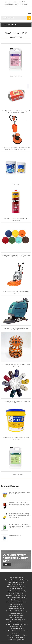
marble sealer (24, 631)
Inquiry (7, 564)
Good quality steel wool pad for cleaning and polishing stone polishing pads (16, 112)
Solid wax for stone (16, 76)
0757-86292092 (23, 4)
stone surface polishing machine (16, 611)
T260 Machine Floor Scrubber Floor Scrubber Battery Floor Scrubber (16, 329)
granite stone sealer (16, 618)
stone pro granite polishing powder (16, 624)
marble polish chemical (11, 631)
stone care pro (16, 633)
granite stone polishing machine (16, 595)
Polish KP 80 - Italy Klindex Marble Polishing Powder (20, 493)
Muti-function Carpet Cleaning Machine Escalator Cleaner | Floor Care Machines (20, 515)
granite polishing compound (16, 591)
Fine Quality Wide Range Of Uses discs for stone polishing (16, 366)
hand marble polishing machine (16, 635)
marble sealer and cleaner (16, 606)
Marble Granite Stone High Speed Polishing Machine (16, 292)
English (8, 2)
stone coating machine (16, 578)
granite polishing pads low (16, 640)
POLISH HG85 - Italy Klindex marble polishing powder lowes (16, 439)
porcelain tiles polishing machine (16, 602)
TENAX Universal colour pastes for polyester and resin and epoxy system (16, 402)
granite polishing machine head (16, 598)
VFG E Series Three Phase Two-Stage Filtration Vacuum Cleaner (20, 504)
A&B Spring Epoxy (16, 184)
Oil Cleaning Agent (15, 535)
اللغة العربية (22, 2)
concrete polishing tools (16, 637)
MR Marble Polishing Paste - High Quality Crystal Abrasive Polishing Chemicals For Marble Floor (20, 526)
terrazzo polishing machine (16, 609)
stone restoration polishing (16, 582)
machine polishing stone (16, 600)
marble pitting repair (16, 613)
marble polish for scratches (16, 584)
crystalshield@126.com (10, 4)
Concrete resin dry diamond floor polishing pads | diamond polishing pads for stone (16, 256)
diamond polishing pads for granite (16, 580)
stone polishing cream (16, 626)
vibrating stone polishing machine (16, 620)
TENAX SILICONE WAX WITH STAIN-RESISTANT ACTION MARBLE (16, 219)
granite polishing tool (16, 629)
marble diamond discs (16, 615)
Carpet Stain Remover (16, 474)
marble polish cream (16, 604)
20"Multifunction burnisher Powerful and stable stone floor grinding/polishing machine (16, 148)
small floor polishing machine (16, 587)
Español (15, 2)
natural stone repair (16, 589)
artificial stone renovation (16, 622)
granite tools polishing (16, 593)
